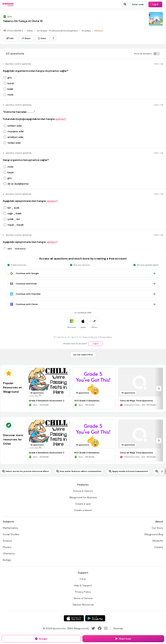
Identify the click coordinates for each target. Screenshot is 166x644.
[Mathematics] (10, 528)
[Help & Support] (83, 585)
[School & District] (83, 491)
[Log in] (155, 4)
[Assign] (41, 639)
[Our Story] (157, 528)
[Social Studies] (11, 534)
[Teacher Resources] (83, 605)
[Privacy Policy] (83, 592)
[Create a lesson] (83, 510)
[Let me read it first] (83, 355)
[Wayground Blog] (154, 534)
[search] (125, 4)
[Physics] (7, 547)
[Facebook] (100, 628)
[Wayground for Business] (83, 497)
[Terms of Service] (83, 598)
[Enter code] (138, 4)
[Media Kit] (158, 541)
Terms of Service (90, 337)
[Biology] (7, 560)
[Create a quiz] (83, 504)
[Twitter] (93, 628)
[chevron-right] (159, 389)
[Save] (42, 38)
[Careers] (159, 547)
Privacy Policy (106, 337)
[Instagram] (106, 628)
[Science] (7, 541)
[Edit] (10, 38)
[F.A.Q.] (83, 579)
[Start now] (123, 639)
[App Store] (74, 618)
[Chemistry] (9, 553)
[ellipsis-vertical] (53, 38)
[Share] (26, 38)
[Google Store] (95, 618)
